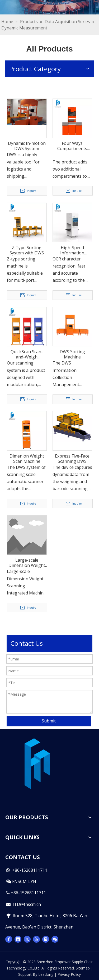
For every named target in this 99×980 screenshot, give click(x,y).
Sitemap (83, 968)
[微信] (55, 939)
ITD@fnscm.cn (27, 904)
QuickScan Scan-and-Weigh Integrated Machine (27, 354)
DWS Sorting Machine (72, 354)
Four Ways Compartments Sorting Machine (72, 146)
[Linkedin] (18, 939)
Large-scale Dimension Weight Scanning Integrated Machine (27, 563)
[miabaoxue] (49, 7)
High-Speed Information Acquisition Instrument (72, 250)
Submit (49, 721)
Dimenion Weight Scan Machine (27, 459)
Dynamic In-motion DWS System (27, 146)
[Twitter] (27, 939)
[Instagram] (46, 939)
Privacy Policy (69, 974)
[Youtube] (36, 939)
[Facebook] (9, 939)
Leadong (46, 974)
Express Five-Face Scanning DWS (72, 459)
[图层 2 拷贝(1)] (37, 764)
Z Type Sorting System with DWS (27, 250)
